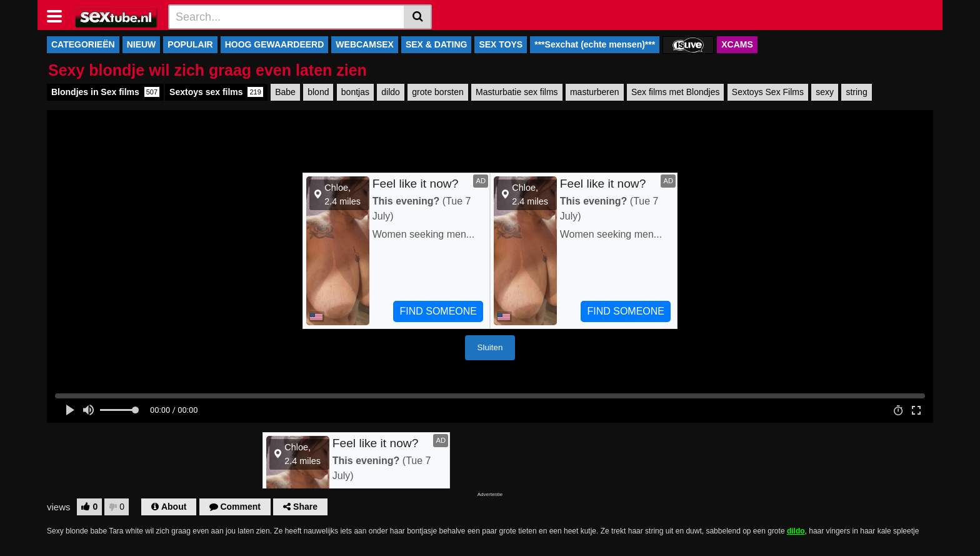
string (856, 92)
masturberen (595, 92)
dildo (391, 92)
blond (318, 92)
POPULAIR (190, 44)
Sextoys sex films (216, 92)
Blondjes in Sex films (105, 92)
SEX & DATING (437, 44)
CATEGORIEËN (83, 44)
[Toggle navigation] (59, 15)
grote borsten (438, 92)
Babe (285, 92)
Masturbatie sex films (517, 92)
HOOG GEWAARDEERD (275, 44)
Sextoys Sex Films (768, 92)
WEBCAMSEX (365, 44)
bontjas (355, 92)
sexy (825, 92)
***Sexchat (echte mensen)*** (595, 44)
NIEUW (142, 44)
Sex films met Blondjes (676, 92)
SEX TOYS (501, 44)
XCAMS (737, 44)
